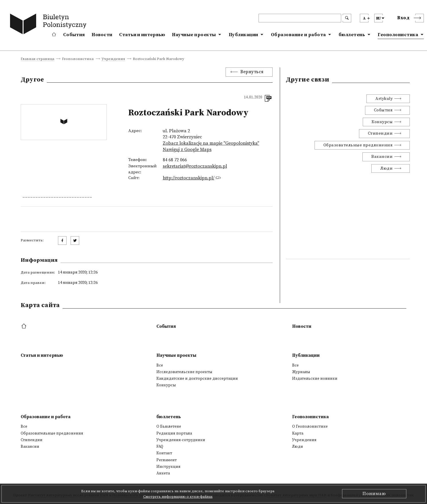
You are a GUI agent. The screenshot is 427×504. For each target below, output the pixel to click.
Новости (102, 35)
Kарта (298, 433)
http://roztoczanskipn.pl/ (189, 178)
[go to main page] (49, 25)
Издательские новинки (315, 379)
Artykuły (384, 99)
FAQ (160, 447)
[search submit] (347, 18)
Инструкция (168, 467)
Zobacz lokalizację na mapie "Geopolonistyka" (211, 143)
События (74, 35)
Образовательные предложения (358, 145)
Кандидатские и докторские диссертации (197, 379)
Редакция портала (174, 433)
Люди (386, 168)
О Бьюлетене (169, 427)
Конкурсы (382, 122)
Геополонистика (398, 35)
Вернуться (252, 72)
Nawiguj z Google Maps (187, 150)
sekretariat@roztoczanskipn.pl (195, 166)
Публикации (243, 35)
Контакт (164, 453)
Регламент (167, 460)
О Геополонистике (310, 427)
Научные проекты (194, 35)
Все (160, 365)
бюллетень (352, 35)
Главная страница (37, 59)
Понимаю (374, 494)
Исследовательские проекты (184, 372)
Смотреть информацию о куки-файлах (178, 497)
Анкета (163, 473)
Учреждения (113, 59)
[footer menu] (25, 326)
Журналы (301, 372)
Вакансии (382, 157)
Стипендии (380, 133)
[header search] (300, 18)
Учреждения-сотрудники (181, 440)
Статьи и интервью (142, 35)
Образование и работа (298, 35)
